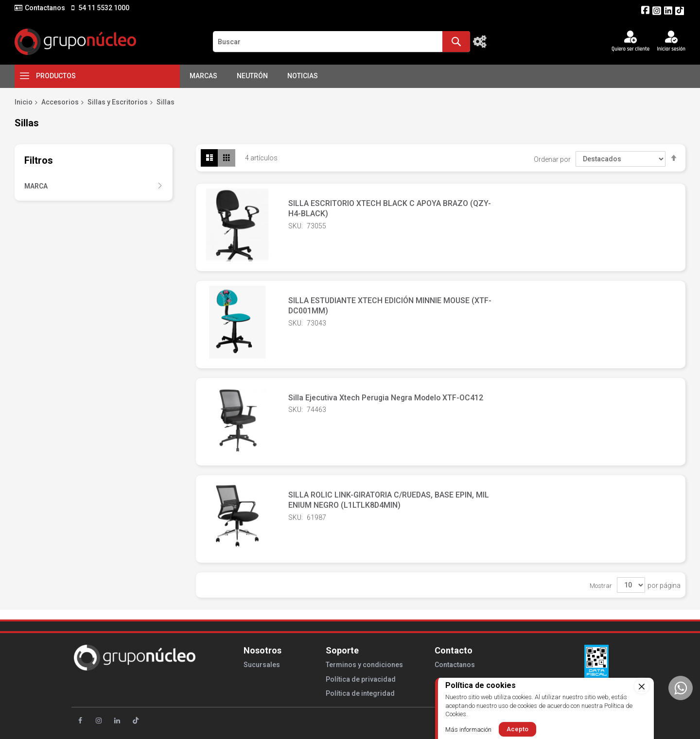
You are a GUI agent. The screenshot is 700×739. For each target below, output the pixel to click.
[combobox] (341, 42)
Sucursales (262, 665)
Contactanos (45, 8)
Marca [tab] (36, 186)
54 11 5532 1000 (103, 8)
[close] (642, 687)
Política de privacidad (361, 679)
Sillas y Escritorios (118, 102)
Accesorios (60, 102)
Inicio (24, 102)
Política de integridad (360, 693)
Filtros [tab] (39, 160)
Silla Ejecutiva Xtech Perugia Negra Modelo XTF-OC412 (387, 398)
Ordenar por (552, 159)
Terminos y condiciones (364, 665)
